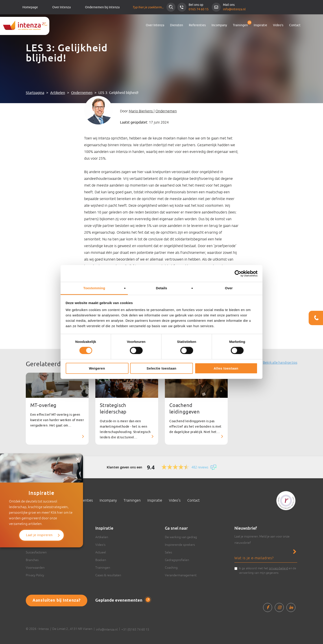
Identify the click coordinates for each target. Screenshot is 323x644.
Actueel (101, 552)
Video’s (278, 25)
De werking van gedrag (181, 537)
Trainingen (240, 25)
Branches (32, 560)
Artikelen (58, 93)
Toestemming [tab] (94, 288)
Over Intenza (61, 7)
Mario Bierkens (141, 111)
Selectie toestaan (162, 368)
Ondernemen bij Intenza (102, 7)
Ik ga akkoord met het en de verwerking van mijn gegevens (268, 570)
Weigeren (97, 368)
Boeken (101, 560)
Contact (295, 25)
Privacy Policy (35, 575)
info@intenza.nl (234, 9)
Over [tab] (229, 288)
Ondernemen (82, 93)
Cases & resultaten (108, 575)
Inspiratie (260, 25)
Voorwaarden (35, 568)
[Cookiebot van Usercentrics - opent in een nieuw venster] (238, 273)
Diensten (177, 25)
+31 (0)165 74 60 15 (135, 629)
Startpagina (35, 93)
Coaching (171, 568)
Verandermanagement (181, 575)
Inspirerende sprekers (180, 545)
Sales (168, 552)
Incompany (219, 25)
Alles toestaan (226, 368)
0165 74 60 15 (199, 9)
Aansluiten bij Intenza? (57, 600)
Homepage (30, 7)
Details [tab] (161, 288)
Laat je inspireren (39, 535)
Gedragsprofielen (177, 560)
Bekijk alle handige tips (280, 362)
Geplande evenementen (123, 600)
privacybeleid (278, 568)
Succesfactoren (36, 552)
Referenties (197, 25)
